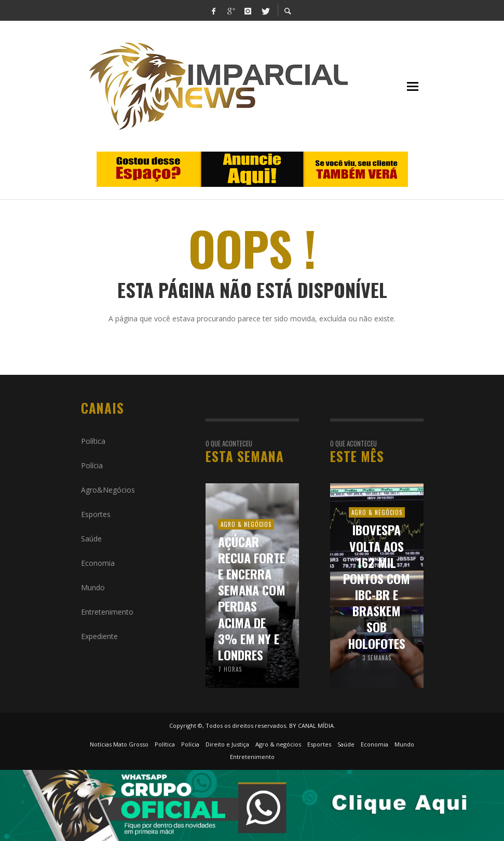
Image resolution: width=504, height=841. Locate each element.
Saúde (91, 539)
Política (93, 441)
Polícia (92, 465)
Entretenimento (107, 612)
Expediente (99, 636)
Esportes (96, 514)
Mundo (93, 587)
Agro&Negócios (108, 490)
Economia (98, 563)
